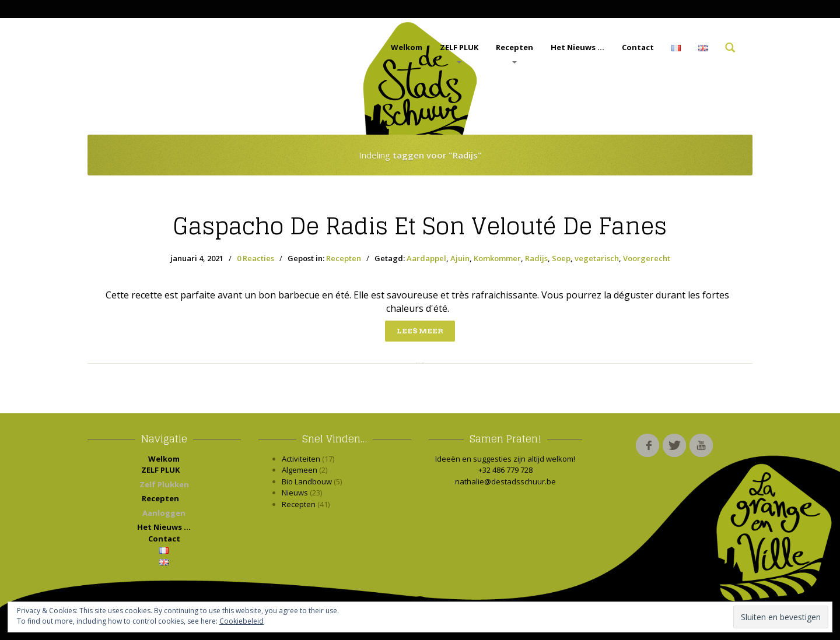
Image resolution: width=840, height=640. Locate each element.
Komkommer (497, 258)
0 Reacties (256, 258)
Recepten (514, 53)
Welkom (407, 47)
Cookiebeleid (242, 621)
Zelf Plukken (164, 484)
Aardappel (426, 258)
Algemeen (300, 470)
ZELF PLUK (459, 53)
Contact (638, 47)
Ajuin (460, 258)
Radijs (536, 258)
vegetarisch (597, 258)
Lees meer (420, 331)
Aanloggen (164, 513)
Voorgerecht (647, 258)
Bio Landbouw (307, 481)
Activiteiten (301, 459)
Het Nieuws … (577, 47)
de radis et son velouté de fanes (420, 226)
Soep (561, 258)
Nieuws (295, 493)
